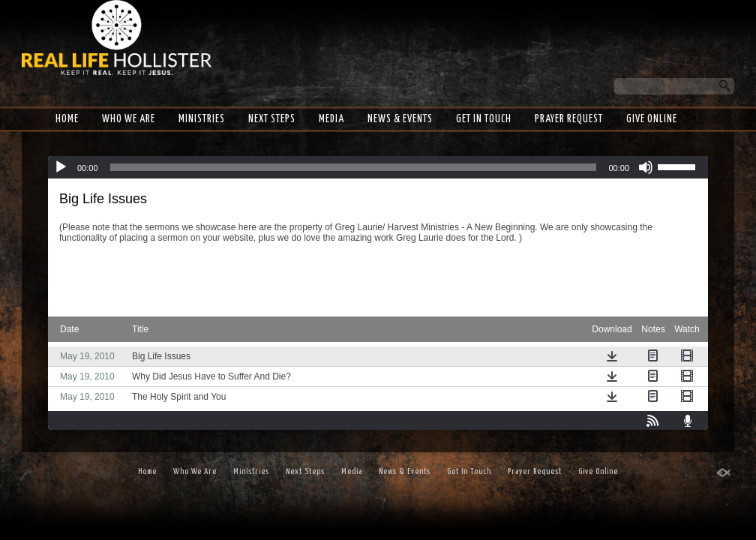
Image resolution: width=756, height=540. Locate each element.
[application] (378, 167)
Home (67, 119)
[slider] (354, 167)
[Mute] (646, 167)
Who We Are (129, 119)
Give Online (652, 119)
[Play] (61, 167)
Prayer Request (569, 119)
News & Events (400, 119)
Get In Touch (484, 119)
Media (331, 119)
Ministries (202, 119)
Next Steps (272, 119)
